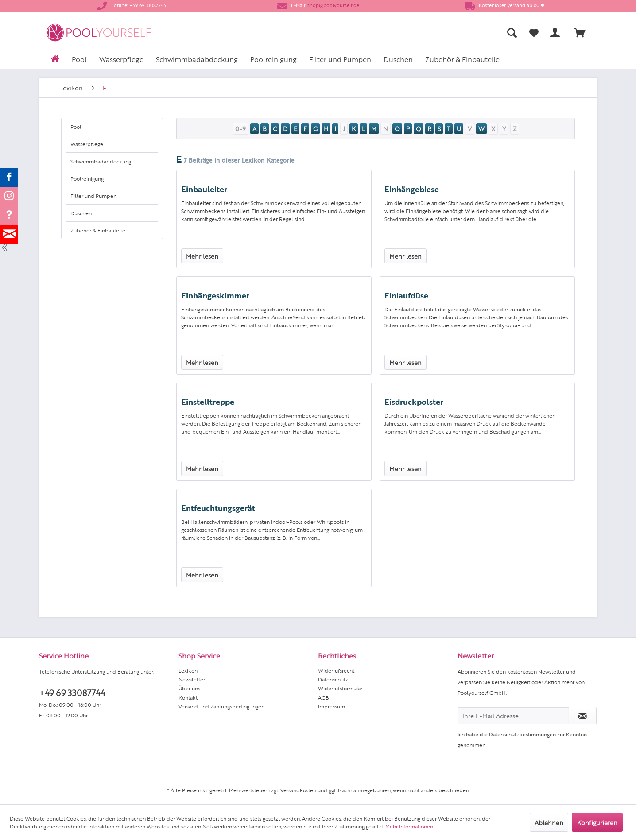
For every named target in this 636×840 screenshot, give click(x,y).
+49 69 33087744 (72, 692)
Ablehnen (549, 822)
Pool (76, 127)
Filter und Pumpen (93, 196)
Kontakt (188, 697)
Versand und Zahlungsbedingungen (221, 706)
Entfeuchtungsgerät (218, 507)
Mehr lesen (202, 256)
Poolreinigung (87, 178)
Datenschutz (333, 679)
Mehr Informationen (409, 826)
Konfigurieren (597, 822)
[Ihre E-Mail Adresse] (513, 716)
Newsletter (192, 679)
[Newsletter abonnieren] (583, 716)
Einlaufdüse (406, 295)
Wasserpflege (87, 144)
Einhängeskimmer (215, 295)
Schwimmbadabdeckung (101, 161)
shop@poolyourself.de (333, 5)
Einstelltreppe (208, 401)
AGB (324, 697)
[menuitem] (425, 33)
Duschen (81, 213)
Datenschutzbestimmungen (522, 734)
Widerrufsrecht (336, 670)
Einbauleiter (204, 189)
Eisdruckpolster (414, 401)
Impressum (332, 706)
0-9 (240, 128)
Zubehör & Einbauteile (98, 230)
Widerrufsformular (340, 688)
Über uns (189, 688)
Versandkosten (298, 790)
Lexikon (188, 670)
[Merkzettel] (534, 33)
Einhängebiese (412, 189)
